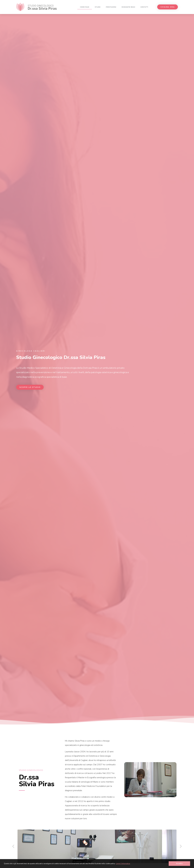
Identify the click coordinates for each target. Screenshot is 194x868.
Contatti (144, 7)
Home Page (85, 7)
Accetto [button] (179, 863)
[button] (168, 7)
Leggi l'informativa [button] (123, 864)
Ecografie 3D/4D (128, 7)
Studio (98, 7)
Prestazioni (111, 7)
